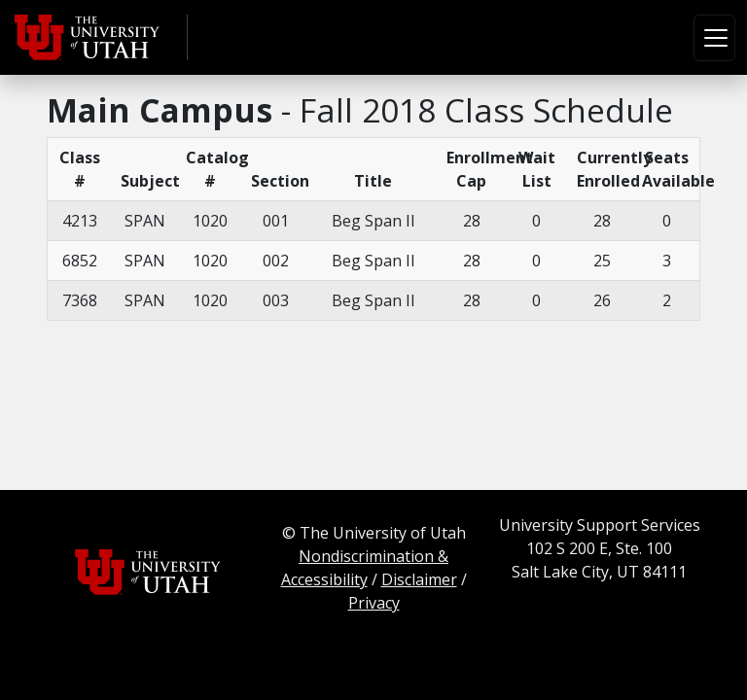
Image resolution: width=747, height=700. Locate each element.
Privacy (374, 603)
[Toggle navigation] (714, 38)
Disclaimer (419, 579)
